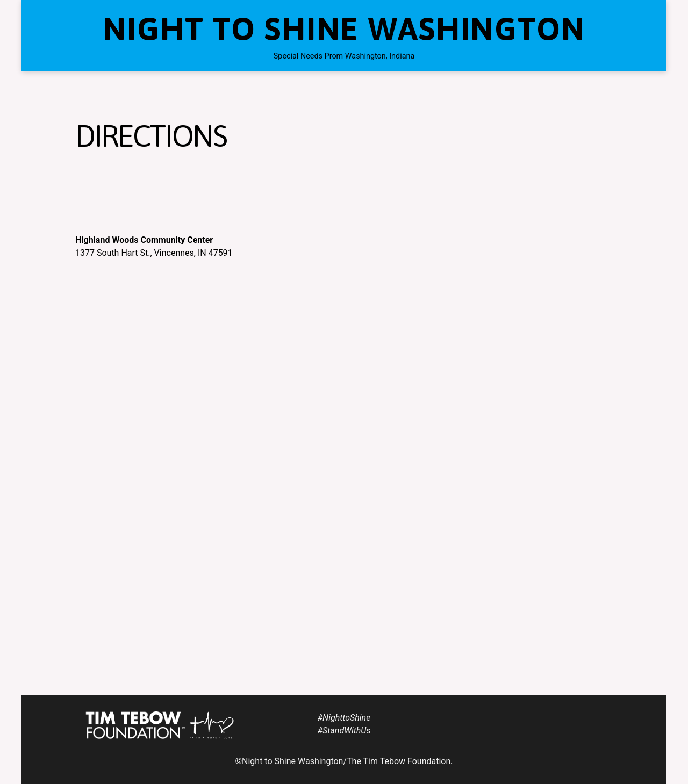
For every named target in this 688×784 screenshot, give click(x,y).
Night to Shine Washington (344, 29)
